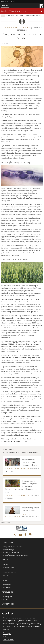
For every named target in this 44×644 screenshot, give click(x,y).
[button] (41, 11)
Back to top (6, 522)
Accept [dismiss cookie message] (7, 633)
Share (6, 43)
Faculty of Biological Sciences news (16, 28)
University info (7, 597)
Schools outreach (8, 567)
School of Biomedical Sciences (12, 552)
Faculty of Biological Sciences (13, 11)
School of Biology (8, 549)
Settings (6, 637)
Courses (5, 564)
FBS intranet (7, 587)
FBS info (5, 599)
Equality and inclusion (10, 573)
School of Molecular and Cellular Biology (16, 555)
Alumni (5, 570)
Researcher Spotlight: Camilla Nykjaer (31, 509)
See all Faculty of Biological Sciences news (20, 452)
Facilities (5, 575)
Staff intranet (7, 585)
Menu (6, 6)
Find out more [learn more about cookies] (8, 640)
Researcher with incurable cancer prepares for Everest (30, 462)
